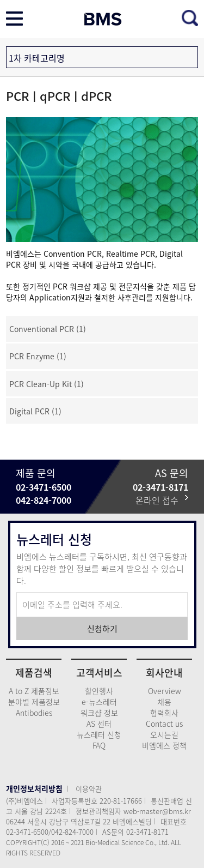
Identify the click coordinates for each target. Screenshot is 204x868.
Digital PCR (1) (35, 411)
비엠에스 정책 (164, 745)
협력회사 (164, 713)
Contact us (164, 724)
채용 (164, 702)
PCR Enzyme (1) (38, 356)
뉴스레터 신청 (99, 734)
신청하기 (102, 629)
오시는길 (164, 734)
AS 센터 (99, 724)
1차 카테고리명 (37, 58)
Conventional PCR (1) (48, 329)
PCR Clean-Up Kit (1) (47, 384)
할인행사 (99, 691)
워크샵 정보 (99, 713)
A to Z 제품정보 (34, 691)
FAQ (99, 745)
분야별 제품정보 (34, 702)
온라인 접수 (162, 500)
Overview (165, 691)
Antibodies (34, 713)
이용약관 (89, 789)
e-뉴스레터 (99, 702)
